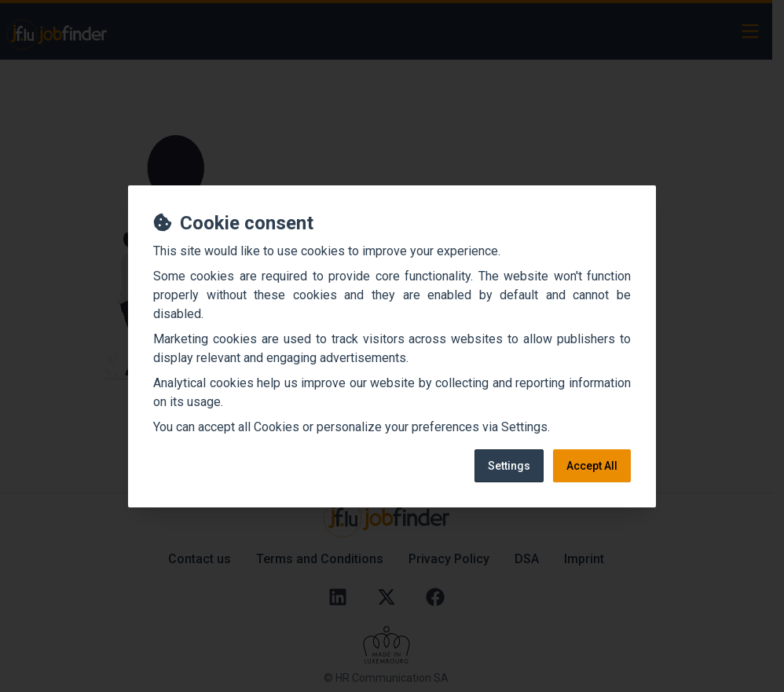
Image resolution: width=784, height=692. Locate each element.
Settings (509, 466)
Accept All (592, 466)
